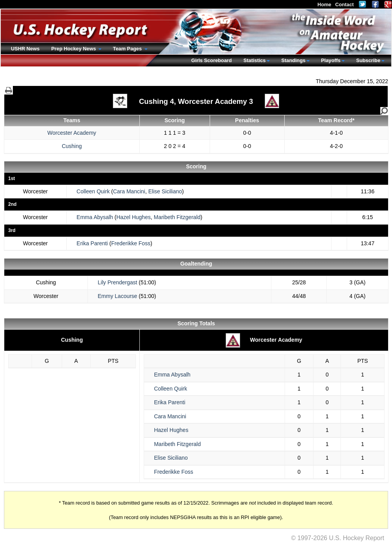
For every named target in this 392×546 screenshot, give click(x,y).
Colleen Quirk (93, 191)
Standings (293, 60)
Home (324, 4)
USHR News (25, 49)
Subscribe (368, 60)
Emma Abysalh (95, 217)
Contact (344, 4)
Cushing (72, 146)
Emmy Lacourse (117, 296)
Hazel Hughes (134, 217)
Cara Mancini (129, 191)
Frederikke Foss (131, 243)
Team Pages (128, 49)
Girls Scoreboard (212, 60)
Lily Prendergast (117, 282)
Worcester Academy (72, 133)
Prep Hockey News (74, 49)
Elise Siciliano (165, 191)
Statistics (255, 60)
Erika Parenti (92, 243)
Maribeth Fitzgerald (177, 217)
